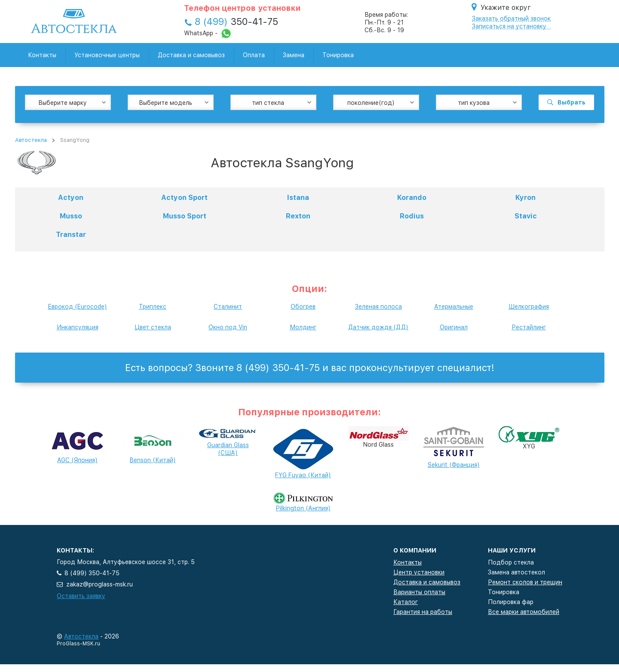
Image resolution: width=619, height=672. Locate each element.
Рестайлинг (529, 327)
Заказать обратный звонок (511, 18)
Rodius (412, 216)
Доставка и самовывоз (191, 55)
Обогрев (303, 307)
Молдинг (303, 327)
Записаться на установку (509, 26)
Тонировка (338, 55)
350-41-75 (236, 21)
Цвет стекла (153, 327)
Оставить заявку (81, 596)
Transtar (71, 235)
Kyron (526, 198)
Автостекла (31, 140)
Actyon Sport (184, 198)
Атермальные (454, 307)
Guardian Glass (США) (228, 443)
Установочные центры (107, 55)
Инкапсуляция (78, 327)
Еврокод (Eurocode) (77, 307)
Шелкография (529, 307)
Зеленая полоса (378, 307)
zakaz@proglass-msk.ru (100, 584)
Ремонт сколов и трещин (525, 582)
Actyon (71, 198)
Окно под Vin (228, 327)
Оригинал (454, 327)
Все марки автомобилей (524, 612)
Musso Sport (185, 216)
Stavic (526, 216)
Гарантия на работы (423, 612)
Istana (298, 198)
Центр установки (419, 572)
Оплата (254, 55)
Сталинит (228, 307)
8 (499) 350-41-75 (92, 573)
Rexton (298, 216)
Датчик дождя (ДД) (378, 327)
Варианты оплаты (419, 592)
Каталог (406, 602)
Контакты (42, 55)
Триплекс (153, 307)
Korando (412, 198)
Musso (71, 216)
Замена (294, 55)
